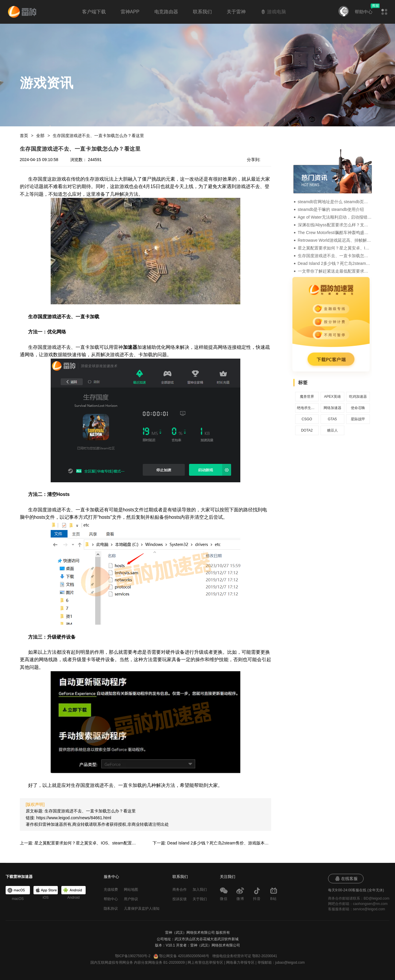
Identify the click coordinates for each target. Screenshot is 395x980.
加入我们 (200, 890)
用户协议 (131, 899)
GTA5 (332, 419)
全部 (40, 136)
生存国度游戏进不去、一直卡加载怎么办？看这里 (98, 136)
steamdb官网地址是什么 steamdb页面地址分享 (335, 202)
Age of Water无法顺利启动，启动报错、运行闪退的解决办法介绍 (335, 217)
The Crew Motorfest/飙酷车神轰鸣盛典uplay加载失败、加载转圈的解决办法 (335, 233)
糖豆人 (332, 430)
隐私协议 (111, 909)
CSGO (307, 419)
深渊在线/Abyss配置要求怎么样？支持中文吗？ (335, 225)
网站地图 (131, 890)
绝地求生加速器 (307, 408)
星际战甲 (358, 419)
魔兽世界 (307, 397)
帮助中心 (364, 12)
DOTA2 (307, 430)
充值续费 (111, 890)
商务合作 (180, 890)
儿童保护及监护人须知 (142, 909)
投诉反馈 (180, 899)
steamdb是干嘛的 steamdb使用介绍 (331, 209)
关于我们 (200, 899)
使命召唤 (358, 408)
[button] (384, 12)
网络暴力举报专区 (240, 962)
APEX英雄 (332, 397)
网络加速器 (332, 408)
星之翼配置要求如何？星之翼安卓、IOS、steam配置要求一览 (335, 248)
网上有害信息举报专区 (205, 962)
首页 (24, 136)
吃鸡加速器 (358, 397)
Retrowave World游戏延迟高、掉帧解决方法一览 (335, 240)
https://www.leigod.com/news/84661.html (74, 818)
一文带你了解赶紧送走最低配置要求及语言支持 (335, 271)
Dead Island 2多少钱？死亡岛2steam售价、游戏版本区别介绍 (335, 263)
